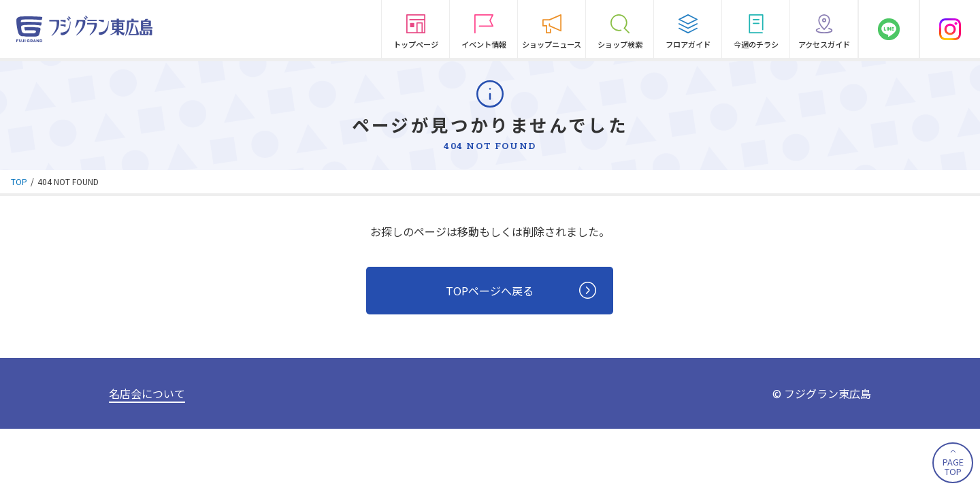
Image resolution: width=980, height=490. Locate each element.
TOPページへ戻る (521, 291)
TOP (19, 181)
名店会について (147, 393)
